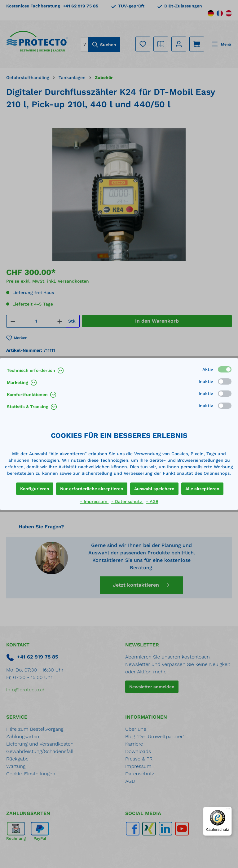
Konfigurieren (35, 489)
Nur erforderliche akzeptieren (92, 489)
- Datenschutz (127, 501)
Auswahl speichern (154, 489)
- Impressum (94, 501)
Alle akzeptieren (202, 489)
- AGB (152, 501)
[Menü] (228, 810)
